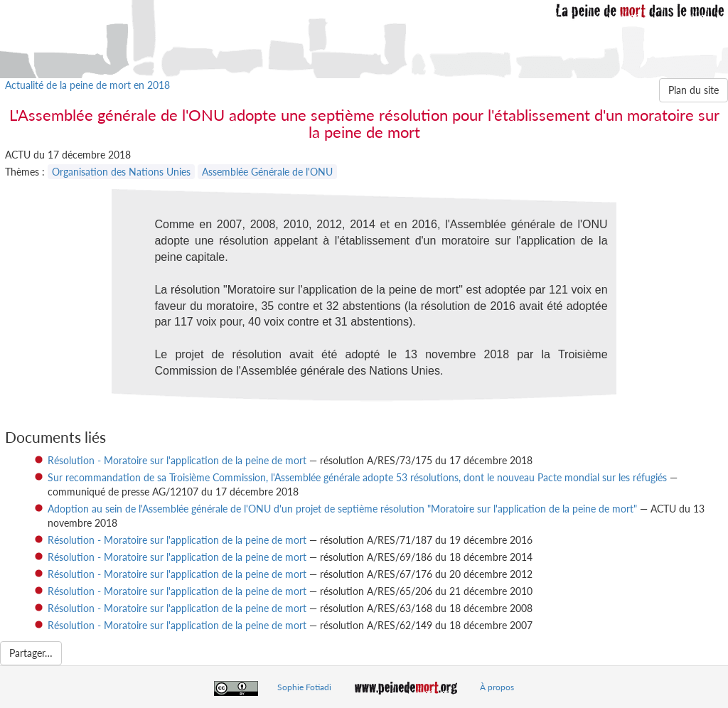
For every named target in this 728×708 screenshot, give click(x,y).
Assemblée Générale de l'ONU (267, 172)
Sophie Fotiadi (304, 687)
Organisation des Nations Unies (121, 172)
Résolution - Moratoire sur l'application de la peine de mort (177, 460)
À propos (497, 687)
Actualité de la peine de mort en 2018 (87, 85)
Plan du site (694, 90)
